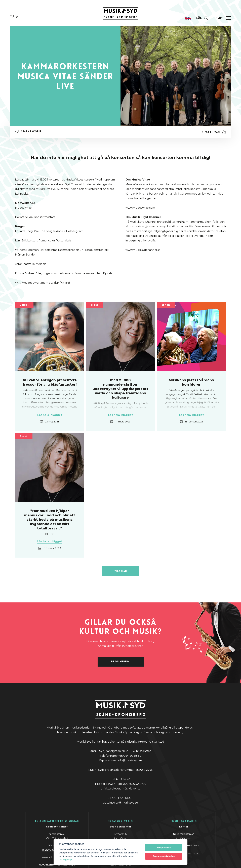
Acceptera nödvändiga (164, 856)
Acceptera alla (164, 848)
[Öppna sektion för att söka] (202, 18)
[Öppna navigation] (223, 18)
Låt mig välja (65, 859)
